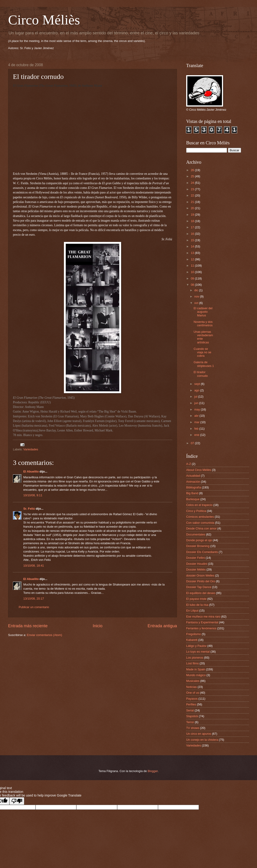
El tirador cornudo (201, 374)
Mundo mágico (196, 675)
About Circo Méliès (199, 470)
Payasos (192, 699)
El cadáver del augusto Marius (203, 312)
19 (193, 215)
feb (197, 429)
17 (193, 227)
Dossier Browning (198, 546)
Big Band (192, 493)
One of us (193, 693)
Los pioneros (195, 658)
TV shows (193, 728)
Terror (190, 722)
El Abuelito (31, 471)
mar (197, 422)
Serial (190, 710)
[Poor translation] (17, 801)
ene (197, 435)
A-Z (189, 464)
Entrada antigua (162, 626)
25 (193, 176)
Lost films (192, 663)
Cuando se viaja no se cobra (202, 352)
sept (197, 384)
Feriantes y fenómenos (201, 628)
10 (193, 272)
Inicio (98, 626)
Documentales (196, 534)
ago (197, 390)
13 (193, 253)
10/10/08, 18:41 (34, 566)
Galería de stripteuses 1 (204, 364)
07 (193, 443)
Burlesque (193, 499)
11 (193, 266)
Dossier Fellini (196, 558)
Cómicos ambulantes (200, 517)
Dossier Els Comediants (202, 552)
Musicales (193, 681)
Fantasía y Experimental (202, 622)
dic (197, 290)
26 (193, 170)
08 (193, 285)
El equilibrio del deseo (201, 593)
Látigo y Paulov (196, 646)
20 (193, 208)
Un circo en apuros (199, 734)
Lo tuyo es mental (198, 652)
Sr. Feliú (29, 509)
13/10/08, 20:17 (34, 599)
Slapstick (192, 716)
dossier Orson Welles (200, 575)
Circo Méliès (44, 20)
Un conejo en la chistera (202, 740)
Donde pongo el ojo (199, 540)
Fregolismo (194, 634)
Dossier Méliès (196, 569)
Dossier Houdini (197, 564)
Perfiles (191, 704)
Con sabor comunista (200, 523)
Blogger (153, 771)
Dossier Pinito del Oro (201, 581)
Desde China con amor (201, 528)
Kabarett (192, 640)
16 (193, 234)
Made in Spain (196, 669)
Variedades (31, 449)
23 (193, 189)
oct (197, 303)
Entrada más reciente (28, 626)
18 (193, 221)
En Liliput (192, 611)
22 (193, 195)
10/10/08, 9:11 (33, 495)
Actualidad (193, 476)
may (197, 409)
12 (193, 259)
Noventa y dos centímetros (203, 324)
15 (193, 240)
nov (197, 296)
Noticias (191, 687)
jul (196, 397)
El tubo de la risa (197, 605)
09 (193, 278)
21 (193, 202)
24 (193, 183)
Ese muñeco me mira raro (203, 617)
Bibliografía (194, 487)
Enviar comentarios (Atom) (45, 635)
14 (193, 246)
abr (197, 416)
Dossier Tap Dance (199, 587)
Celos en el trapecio (199, 505)
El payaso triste (196, 599)
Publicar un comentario (34, 607)
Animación (193, 482)
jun (197, 403)
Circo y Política (196, 511)
